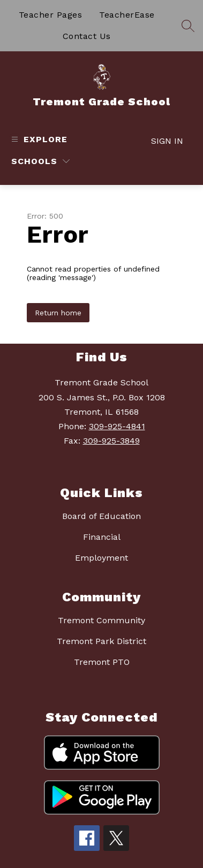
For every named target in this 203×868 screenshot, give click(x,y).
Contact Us (87, 36)
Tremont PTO (102, 662)
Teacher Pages (51, 15)
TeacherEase (127, 15)
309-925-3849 (111, 441)
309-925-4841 (117, 426)
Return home (58, 313)
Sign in (167, 141)
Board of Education (101, 516)
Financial (102, 537)
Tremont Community (101, 620)
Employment (101, 558)
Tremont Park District (101, 641)
